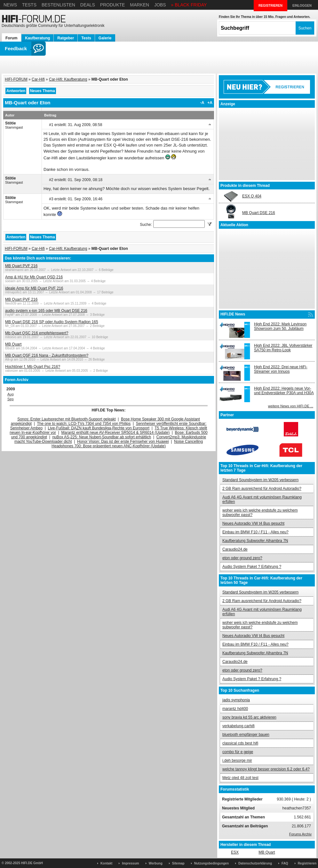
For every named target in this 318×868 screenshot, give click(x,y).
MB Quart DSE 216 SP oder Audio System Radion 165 (52, 322)
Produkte (113, 5)
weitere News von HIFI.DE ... (291, 406)
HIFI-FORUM (16, 79)
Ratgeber (66, 38)
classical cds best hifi (240, 743)
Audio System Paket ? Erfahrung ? (252, 567)
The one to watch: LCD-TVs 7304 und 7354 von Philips (84, 424)
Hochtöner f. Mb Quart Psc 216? (33, 367)
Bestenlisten (58, 5)
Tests (29, 5)
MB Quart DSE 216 (259, 213)
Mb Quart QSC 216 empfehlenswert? (37, 333)
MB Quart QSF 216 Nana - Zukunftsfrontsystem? (47, 355)
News (10, 5)
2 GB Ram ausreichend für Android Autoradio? (262, 489)
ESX (235, 852)
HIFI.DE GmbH (32, 863)
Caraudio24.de (235, 549)
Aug (11, 394)
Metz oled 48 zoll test (240, 778)
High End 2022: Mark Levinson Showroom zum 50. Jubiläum (280, 326)
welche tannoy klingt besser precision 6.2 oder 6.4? (266, 769)
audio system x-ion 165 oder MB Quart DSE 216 (46, 311)
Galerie (105, 38)
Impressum (130, 863)
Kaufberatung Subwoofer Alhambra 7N (255, 541)
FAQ (285, 863)
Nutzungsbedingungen (211, 863)
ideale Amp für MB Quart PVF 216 (34, 288)
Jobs (160, 5)
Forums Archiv (300, 834)
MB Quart (13, 344)
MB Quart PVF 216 (21, 266)
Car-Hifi (38, 79)
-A (202, 103)
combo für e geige (238, 752)
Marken (139, 5)
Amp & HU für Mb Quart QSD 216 (34, 277)
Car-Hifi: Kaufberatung (68, 79)
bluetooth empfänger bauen (246, 735)
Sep (11, 399)
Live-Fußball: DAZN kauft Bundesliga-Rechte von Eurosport (99, 428)
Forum (11, 38)
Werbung (156, 863)
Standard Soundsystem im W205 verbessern (260, 480)
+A (210, 103)
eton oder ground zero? (242, 558)
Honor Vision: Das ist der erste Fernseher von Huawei (123, 442)
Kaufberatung (37, 38)
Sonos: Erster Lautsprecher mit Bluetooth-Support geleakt (67, 419)
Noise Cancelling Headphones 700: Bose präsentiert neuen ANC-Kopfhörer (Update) (127, 444)
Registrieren (307, 863)
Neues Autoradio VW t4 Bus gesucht (253, 523)
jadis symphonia (236, 700)
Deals (88, 5)
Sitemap (178, 863)
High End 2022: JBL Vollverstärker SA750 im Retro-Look (283, 348)
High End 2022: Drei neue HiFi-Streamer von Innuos (281, 369)
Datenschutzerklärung (255, 863)
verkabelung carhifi (238, 726)
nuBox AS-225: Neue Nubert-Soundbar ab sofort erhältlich (102, 437)
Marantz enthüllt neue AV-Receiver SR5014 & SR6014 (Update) (116, 433)
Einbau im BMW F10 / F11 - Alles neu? (255, 532)
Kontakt (106, 863)
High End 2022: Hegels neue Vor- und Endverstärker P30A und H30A (284, 391)
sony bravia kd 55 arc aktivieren (249, 717)
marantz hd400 (235, 709)
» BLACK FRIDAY (189, 5)
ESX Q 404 (252, 196)
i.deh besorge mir (237, 760)
